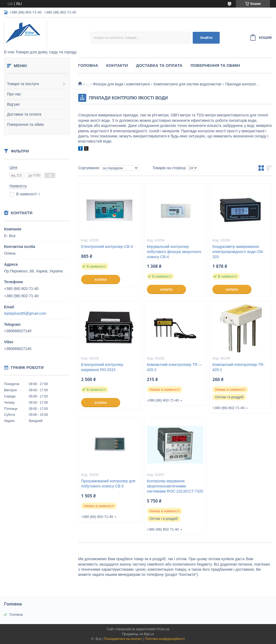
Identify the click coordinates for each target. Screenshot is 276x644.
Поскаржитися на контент (123, 639)
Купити (101, 280)
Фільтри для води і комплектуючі (121, 84)
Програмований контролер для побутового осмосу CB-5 (108, 484)
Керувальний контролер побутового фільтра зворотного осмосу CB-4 (174, 252)
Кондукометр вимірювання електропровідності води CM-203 (238, 252)
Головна (88, 65)
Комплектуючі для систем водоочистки (187, 84)
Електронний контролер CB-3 (107, 247)
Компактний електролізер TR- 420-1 (238, 367)
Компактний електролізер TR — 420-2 (175, 367)
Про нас (14, 94)
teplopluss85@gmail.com (25, 313)
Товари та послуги (23, 84)
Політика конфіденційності (165, 639)
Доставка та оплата (24, 114)
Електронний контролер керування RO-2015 (102, 367)
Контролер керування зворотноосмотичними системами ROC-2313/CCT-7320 (175, 486)
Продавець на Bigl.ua (138, 634)
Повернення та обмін (25, 124)
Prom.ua (163, 629)
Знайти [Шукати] (206, 38)
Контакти (117, 65)
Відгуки (13, 104)
